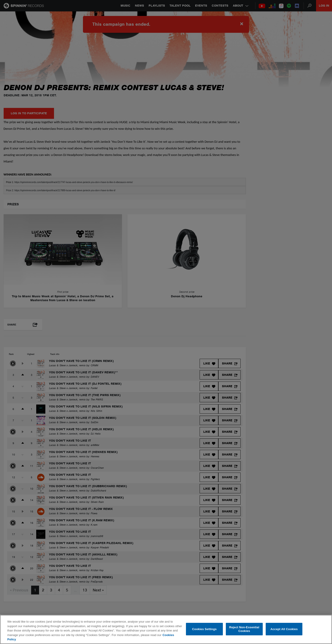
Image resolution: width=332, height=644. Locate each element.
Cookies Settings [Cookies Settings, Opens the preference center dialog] (204, 629)
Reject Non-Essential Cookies (244, 629)
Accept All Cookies (284, 629)
